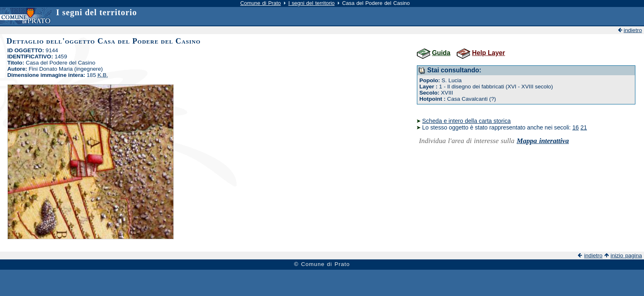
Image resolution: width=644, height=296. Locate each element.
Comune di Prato (261, 3)
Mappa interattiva (543, 141)
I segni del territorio (312, 3)
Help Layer (488, 53)
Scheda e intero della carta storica (467, 121)
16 (575, 127)
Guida (441, 53)
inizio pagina (626, 256)
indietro (633, 30)
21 (584, 127)
